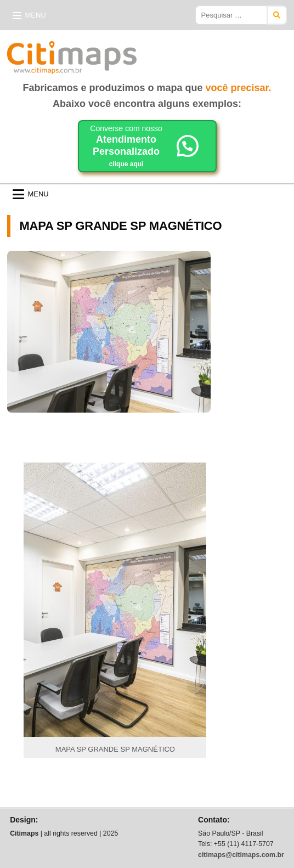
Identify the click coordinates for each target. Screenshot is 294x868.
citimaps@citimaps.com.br (241, 855)
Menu (35, 15)
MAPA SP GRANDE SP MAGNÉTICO (120, 226)
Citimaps (161, 53)
